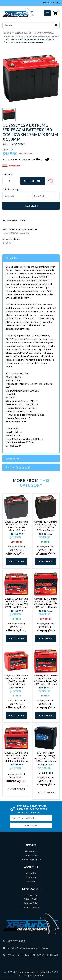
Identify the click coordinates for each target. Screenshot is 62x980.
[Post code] (46, 196)
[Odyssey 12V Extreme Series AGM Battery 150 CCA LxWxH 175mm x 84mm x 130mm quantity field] (11, 181)
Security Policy (31, 907)
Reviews (18, 467)
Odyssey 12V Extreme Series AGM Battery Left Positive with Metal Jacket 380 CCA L (16, 758)
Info (52, 159)
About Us (31, 873)
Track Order (31, 855)
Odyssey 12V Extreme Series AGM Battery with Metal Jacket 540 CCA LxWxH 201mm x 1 (46, 681)
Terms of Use (31, 895)
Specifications (13, 458)
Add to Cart (33, 181)
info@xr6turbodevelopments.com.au (29, 948)
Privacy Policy (31, 899)
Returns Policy (31, 903)
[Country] (16, 196)
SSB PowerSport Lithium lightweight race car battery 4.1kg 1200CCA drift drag (46, 757)
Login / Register (51, 3)
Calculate (31, 206)
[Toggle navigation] (47, 13)
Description (12, 258)
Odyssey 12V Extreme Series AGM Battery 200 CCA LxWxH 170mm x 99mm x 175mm (46, 527)
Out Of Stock (16, 789)
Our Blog (31, 877)
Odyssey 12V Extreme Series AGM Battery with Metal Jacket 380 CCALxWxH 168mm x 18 (16, 604)
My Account (31, 851)
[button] (51, 181)
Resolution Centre (31, 859)
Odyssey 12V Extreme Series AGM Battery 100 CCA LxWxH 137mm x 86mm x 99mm (16, 681)
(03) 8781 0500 (16, 941)
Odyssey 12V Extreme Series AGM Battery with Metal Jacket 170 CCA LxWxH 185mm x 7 (46, 604)
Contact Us (31, 881)
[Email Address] (31, 818)
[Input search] (28, 25)
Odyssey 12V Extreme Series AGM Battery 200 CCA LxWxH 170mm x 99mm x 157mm (16, 527)
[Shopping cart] (55, 13)
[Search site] (56, 25)
